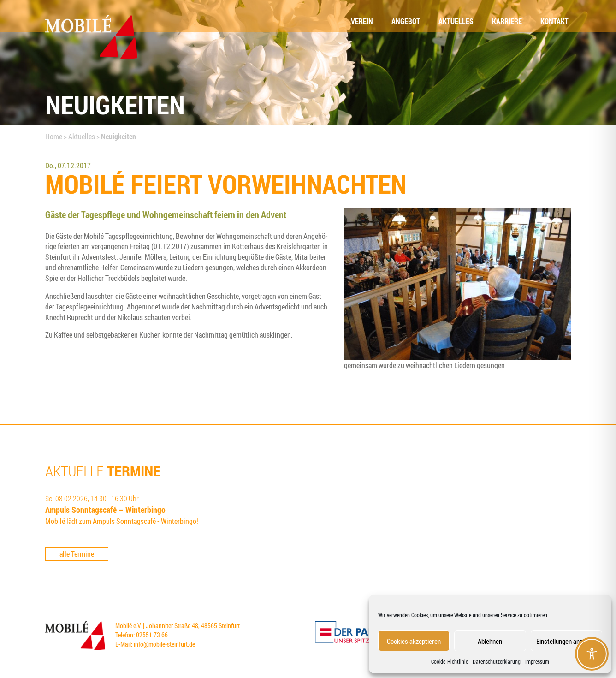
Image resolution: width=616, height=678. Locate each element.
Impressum (537, 661)
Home (54, 137)
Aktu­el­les (456, 21)
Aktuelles (82, 137)
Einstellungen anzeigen (566, 641)
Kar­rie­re (507, 21)
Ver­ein (362, 21)
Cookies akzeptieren (414, 641)
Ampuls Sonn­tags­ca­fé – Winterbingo (105, 510)
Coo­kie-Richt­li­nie (450, 661)
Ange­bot (406, 21)
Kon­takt (554, 21)
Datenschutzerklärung (497, 661)
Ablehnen (490, 641)
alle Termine (77, 554)
